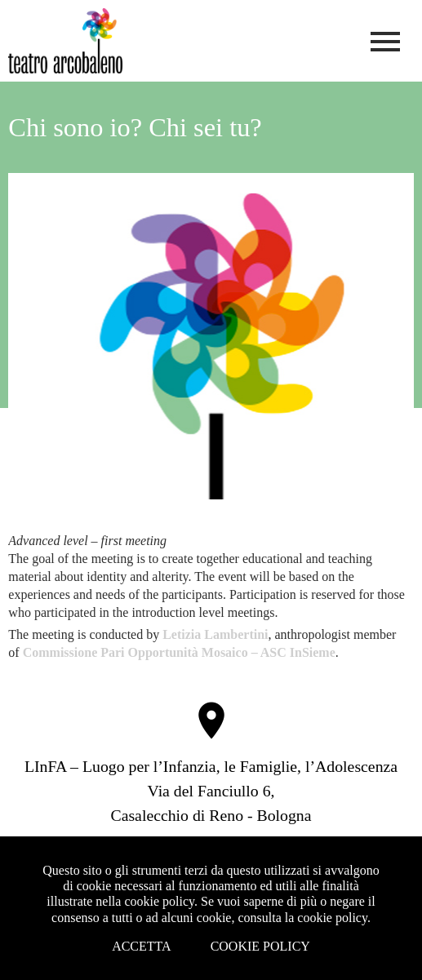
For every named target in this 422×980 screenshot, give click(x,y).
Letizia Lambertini (215, 634)
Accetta (142, 946)
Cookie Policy (260, 946)
